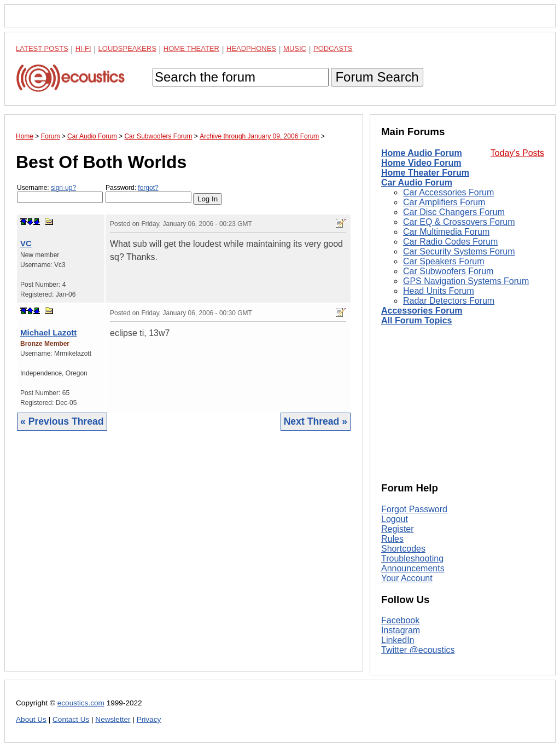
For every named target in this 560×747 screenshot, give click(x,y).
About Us (31, 719)
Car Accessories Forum (448, 192)
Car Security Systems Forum (459, 251)
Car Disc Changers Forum (454, 212)
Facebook (400, 620)
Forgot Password (414, 509)
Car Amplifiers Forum (444, 202)
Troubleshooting (412, 558)
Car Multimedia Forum (446, 232)
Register (398, 529)
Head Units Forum (439, 291)
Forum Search (377, 77)
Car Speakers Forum (444, 261)
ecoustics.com (81, 703)
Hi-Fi (83, 48)
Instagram (401, 630)
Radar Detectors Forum (449, 301)
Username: (60, 193)
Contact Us (71, 719)
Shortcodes (403, 549)
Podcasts (333, 48)
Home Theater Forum (425, 173)
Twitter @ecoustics (418, 650)
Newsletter (113, 719)
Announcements (413, 568)
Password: (148, 193)
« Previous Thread (62, 421)
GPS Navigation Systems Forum (466, 281)
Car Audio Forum (417, 183)
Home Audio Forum (422, 153)
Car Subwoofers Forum (448, 271)
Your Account (407, 578)
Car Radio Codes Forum (450, 242)
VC (26, 243)
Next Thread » (316, 421)
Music (295, 48)
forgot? (148, 188)
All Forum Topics (416, 320)
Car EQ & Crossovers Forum (459, 222)
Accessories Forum (422, 311)
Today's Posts (517, 153)
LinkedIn (398, 640)
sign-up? (63, 188)
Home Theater (191, 48)
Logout (395, 519)
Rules (392, 539)
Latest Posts (42, 48)
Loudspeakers (127, 48)
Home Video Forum (421, 163)
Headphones (251, 48)
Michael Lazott (48, 332)
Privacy (149, 719)
